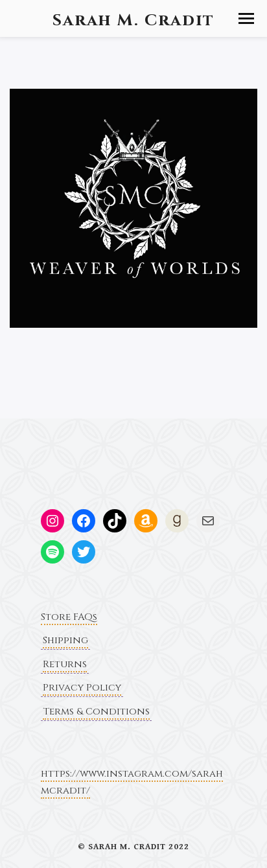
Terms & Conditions (96, 712)
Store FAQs (69, 617)
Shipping (65, 640)
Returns (65, 664)
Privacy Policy (82, 688)
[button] (246, 18)
